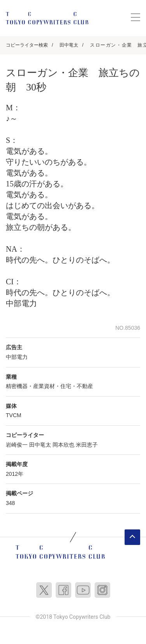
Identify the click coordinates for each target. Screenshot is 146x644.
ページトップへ (132, 537)
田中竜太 (69, 45)
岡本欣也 (63, 445)
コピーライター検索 (27, 45)
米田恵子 (87, 445)
